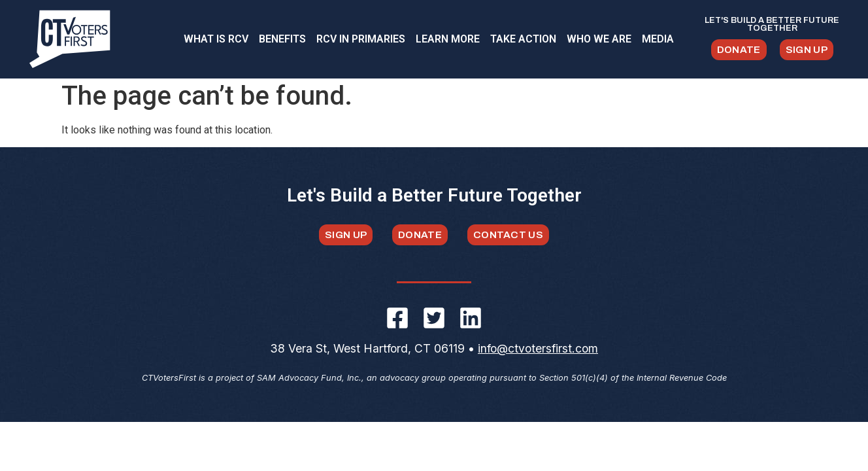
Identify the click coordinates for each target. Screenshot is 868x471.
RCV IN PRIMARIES (361, 39)
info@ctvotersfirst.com (538, 352)
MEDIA (658, 39)
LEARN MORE (448, 39)
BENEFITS (282, 39)
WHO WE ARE (599, 39)
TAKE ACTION (523, 39)
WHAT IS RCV (216, 39)
